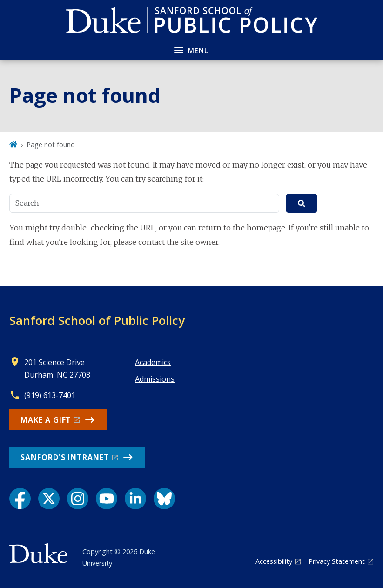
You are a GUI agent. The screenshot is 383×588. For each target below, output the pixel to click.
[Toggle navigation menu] (191, 50)
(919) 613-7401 (50, 395)
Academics (153, 362)
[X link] (49, 499)
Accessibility (274, 561)
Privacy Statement (337, 561)
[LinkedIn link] (135, 499)
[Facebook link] (20, 499)
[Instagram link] (78, 499)
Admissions (155, 379)
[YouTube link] (107, 499)
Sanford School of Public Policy (97, 320)
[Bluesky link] (164, 499)
